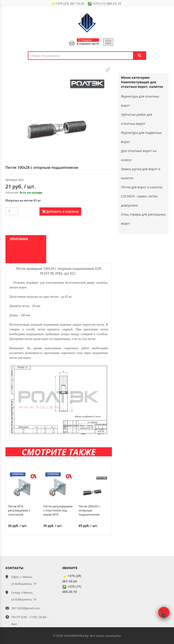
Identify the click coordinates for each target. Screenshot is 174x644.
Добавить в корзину (60, 211)
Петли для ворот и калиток (142, 187)
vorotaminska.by (76, 635)
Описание (19, 239)
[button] (108, 70)
